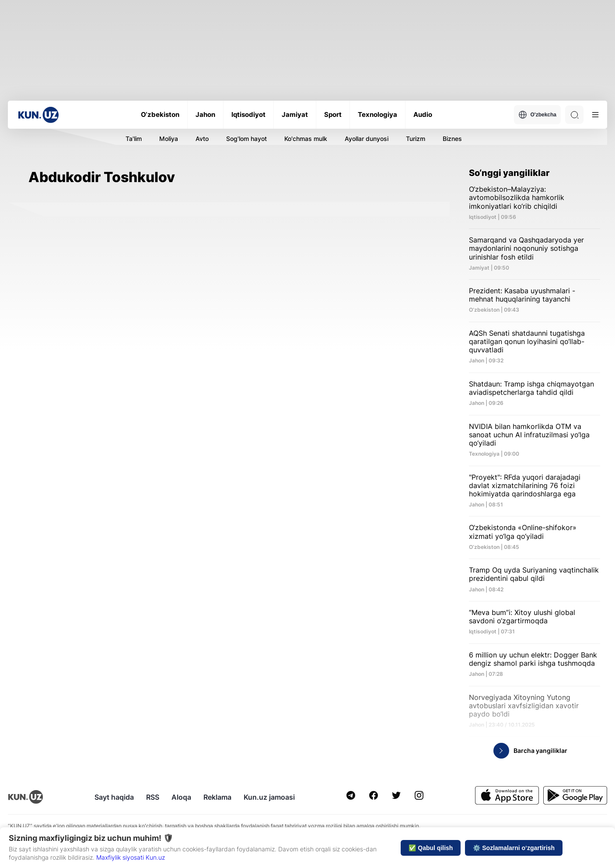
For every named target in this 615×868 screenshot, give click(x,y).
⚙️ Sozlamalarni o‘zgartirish (514, 848)
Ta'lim (134, 139)
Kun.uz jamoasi (269, 797)
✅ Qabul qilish (431, 848)
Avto (202, 139)
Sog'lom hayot (246, 139)
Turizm (416, 139)
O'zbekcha (537, 115)
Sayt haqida (114, 797)
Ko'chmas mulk (306, 139)
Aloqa (181, 797)
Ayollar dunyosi (367, 139)
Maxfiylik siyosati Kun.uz (131, 857)
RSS (153, 797)
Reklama (217, 797)
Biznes (452, 139)
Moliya (169, 139)
